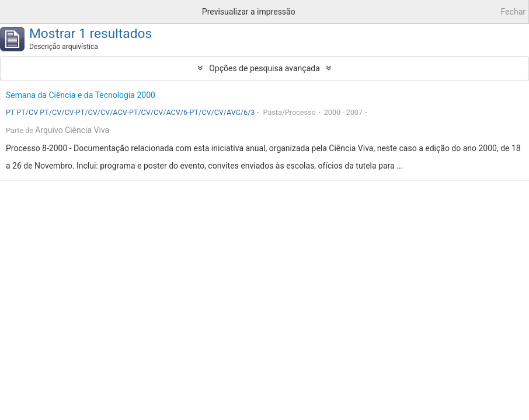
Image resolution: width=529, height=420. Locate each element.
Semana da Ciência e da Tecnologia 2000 (81, 95)
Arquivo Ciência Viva (72, 130)
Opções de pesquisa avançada (264, 68)
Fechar (513, 12)
